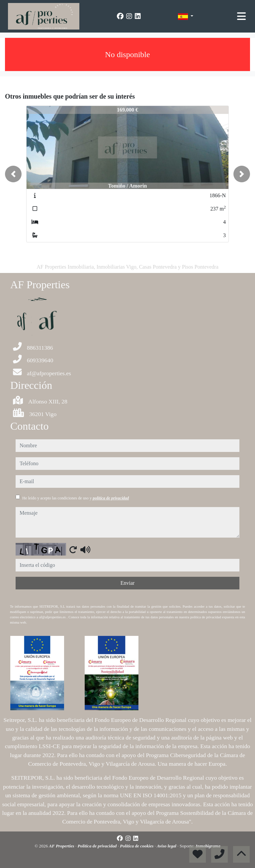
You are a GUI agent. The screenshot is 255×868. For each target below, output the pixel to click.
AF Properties (62, 846)
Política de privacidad (98, 846)
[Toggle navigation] (241, 16)
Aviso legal (167, 846)
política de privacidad (111, 498)
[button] (13, 174)
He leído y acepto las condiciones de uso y (76, 498)
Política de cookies (137, 846)
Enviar (128, 583)
